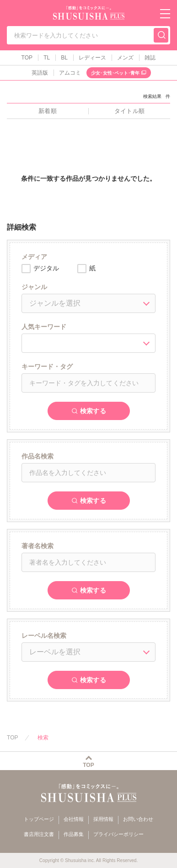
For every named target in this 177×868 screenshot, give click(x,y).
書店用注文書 (39, 834)
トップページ (39, 819)
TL (47, 58)
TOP (27, 58)
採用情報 (103, 819)
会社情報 (74, 819)
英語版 (40, 73)
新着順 (47, 111)
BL (64, 58)
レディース (92, 58)
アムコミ (70, 73)
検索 (43, 738)
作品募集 (74, 834)
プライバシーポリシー (118, 834)
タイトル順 (129, 111)
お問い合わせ (138, 819)
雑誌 (150, 58)
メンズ (125, 58)
